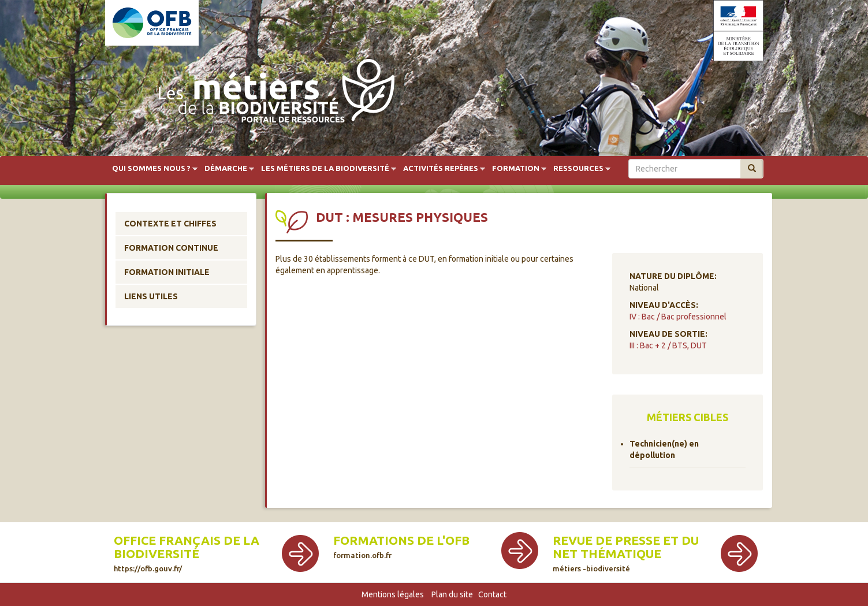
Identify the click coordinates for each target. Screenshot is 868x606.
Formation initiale (167, 272)
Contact (492, 594)
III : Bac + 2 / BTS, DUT (668, 345)
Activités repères (441, 169)
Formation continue (171, 248)
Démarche (226, 169)
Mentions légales (393, 594)
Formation (516, 169)
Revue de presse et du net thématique (626, 553)
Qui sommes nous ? (151, 169)
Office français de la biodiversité (187, 553)
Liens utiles (151, 296)
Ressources (578, 169)
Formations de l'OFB (401, 546)
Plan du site (452, 594)
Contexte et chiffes (170, 224)
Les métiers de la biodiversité (325, 169)
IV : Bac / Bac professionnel (678, 317)
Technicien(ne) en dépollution (664, 449)
